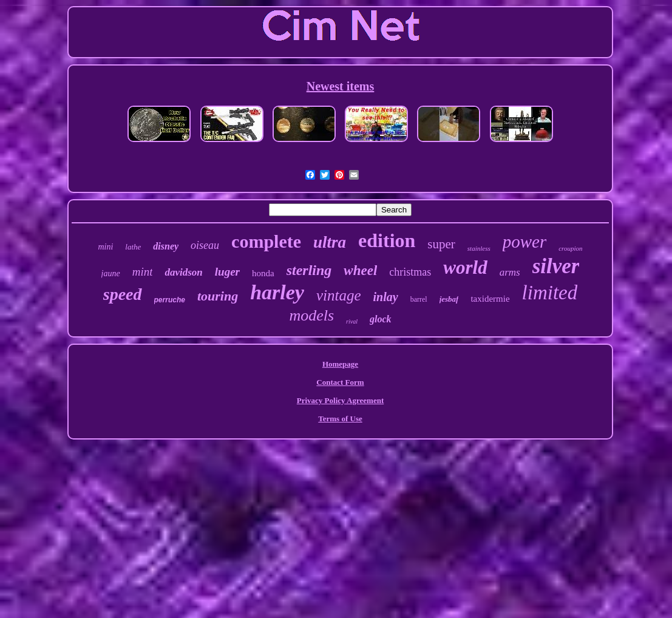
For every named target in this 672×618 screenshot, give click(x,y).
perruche (170, 300)
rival (352, 321)
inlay (386, 297)
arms (510, 272)
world (465, 267)
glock (381, 319)
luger (227, 272)
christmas (410, 272)
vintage (339, 295)
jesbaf (449, 299)
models (311, 315)
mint (143, 272)
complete (266, 241)
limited (550, 293)
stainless (479, 248)
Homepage (340, 364)
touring (218, 296)
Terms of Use (340, 419)
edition (387, 240)
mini (105, 247)
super (441, 244)
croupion (570, 248)
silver (556, 266)
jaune (111, 273)
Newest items (341, 86)
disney (166, 246)
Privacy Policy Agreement (340, 400)
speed (123, 294)
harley (277, 292)
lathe (133, 247)
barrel (419, 299)
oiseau (205, 245)
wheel (360, 270)
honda (263, 273)
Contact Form (340, 382)
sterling (309, 270)
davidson (183, 272)
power (525, 242)
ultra (330, 242)
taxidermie (490, 299)
